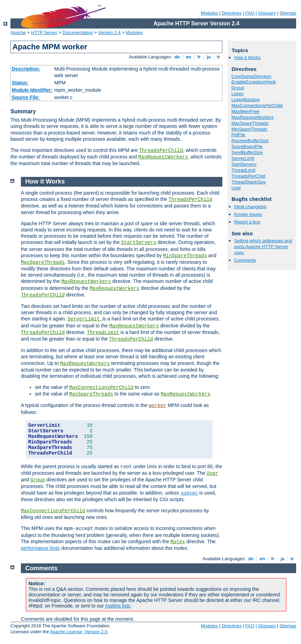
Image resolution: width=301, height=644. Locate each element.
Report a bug (247, 222)
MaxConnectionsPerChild (257, 105)
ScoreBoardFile (247, 146)
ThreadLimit (243, 170)
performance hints (40, 548)
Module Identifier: (32, 90)
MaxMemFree (245, 111)
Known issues (248, 214)
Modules (209, 13)
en (189, 57)
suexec (189, 493)
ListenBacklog (245, 100)
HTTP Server (44, 32)
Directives (232, 13)
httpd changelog (250, 207)
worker (157, 406)
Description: (26, 69)
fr (199, 57)
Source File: (26, 97)
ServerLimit (243, 158)
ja (209, 57)
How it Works (247, 58)
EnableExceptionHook (254, 82)
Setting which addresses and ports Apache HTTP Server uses (263, 247)
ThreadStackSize (249, 182)
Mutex (178, 542)
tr (219, 57)
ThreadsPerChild (161, 150)
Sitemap (288, 13)
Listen (237, 94)
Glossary (267, 13)
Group (238, 88)
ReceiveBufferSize (250, 141)
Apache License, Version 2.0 (78, 632)
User (236, 188)
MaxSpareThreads (250, 123)
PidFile (238, 135)
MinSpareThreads (249, 129)
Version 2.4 (109, 32)
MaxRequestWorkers (163, 157)
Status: (20, 83)
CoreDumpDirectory (251, 76)
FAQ (250, 13)
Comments (245, 260)
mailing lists (118, 606)
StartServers (244, 164)
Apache (18, 32)
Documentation (77, 32)
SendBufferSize (247, 152)
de (177, 57)
